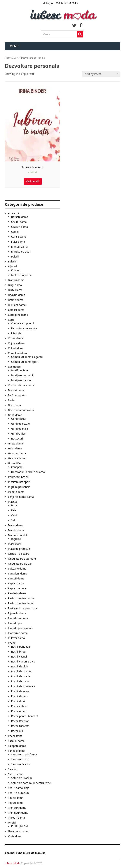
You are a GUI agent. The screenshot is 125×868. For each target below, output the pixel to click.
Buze (14, 505)
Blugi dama (15, 285)
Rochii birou (18, 652)
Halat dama (15, 448)
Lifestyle (16, 333)
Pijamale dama (17, 613)
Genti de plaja (20, 429)
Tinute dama (16, 798)
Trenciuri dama (17, 808)
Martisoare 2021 (21, 252)
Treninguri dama (18, 813)
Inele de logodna (21, 275)
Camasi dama (16, 310)
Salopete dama (17, 746)
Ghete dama (16, 443)
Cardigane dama (18, 315)
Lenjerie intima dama (21, 497)
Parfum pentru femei (21, 603)
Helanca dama (17, 458)
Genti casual (19, 419)
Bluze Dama (15, 290)
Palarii (15, 256)
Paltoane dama (17, 569)
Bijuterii (13, 266)
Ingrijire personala (19, 487)
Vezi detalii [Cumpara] (33, 181)
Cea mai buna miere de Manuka (25, 853)
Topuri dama (16, 803)
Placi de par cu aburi (20, 628)
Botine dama (16, 300)
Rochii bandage (21, 647)
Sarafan (13, 769)
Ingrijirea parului (21, 380)
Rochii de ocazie (21, 676)
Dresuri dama (16, 390)
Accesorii (13, 213)
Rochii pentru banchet (25, 716)
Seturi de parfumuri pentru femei (31, 783)
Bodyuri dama (17, 295)
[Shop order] (101, 74)
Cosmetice (14, 367)
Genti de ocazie (20, 424)
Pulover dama (17, 638)
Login (50, 3)
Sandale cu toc (20, 759)
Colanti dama (16, 348)
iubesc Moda (13, 863)
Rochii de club (20, 666)
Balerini (13, 261)
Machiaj (13, 502)
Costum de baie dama (21, 385)
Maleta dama (16, 530)
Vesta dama (15, 836)
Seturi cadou (16, 774)
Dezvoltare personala (24, 328)
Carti (17, 58)
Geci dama (14, 405)
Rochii (12, 643)
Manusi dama (19, 247)
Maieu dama (16, 525)
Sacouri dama (16, 741)
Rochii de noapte (21, 671)
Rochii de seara (20, 691)
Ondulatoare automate (22, 559)
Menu (14, 46)
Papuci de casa (17, 588)
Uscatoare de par (18, 831)
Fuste (11, 400)
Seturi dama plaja (19, 788)
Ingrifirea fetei (20, 370)
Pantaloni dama (18, 573)
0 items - (69, 3)
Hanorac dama (17, 453)
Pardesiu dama (17, 593)
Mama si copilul (18, 535)
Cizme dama (16, 338)
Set (13, 520)
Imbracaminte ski (19, 477)
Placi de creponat (19, 618)
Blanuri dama (16, 280)
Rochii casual (19, 657)
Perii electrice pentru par (23, 608)
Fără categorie (17, 395)
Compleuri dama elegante (27, 357)
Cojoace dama (17, 343)
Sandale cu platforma (24, 754)
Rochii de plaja (20, 681)
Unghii (12, 823)
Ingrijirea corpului (22, 375)
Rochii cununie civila (23, 661)
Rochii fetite (15, 736)
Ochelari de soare (19, 554)
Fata (14, 510)
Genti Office (18, 434)
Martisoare (15, 544)
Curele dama (19, 237)
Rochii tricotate (20, 726)
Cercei (15, 232)
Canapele (17, 467)
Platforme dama (18, 633)
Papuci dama (16, 583)
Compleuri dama (18, 353)
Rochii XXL (17, 731)
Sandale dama (17, 751)
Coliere (15, 270)
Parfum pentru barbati (22, 598)
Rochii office (19, 711)
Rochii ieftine (19, 706)
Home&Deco (16, 463)
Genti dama (15, 415)
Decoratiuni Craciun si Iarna (28, 472)
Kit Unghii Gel (20, 826)
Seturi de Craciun (22, 778)
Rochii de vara (20, 696)
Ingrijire (16, 539)
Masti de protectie (19, 549)
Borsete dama (20, 217)
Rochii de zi (18, 701)
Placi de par (15, 623)
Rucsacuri (17, 438)
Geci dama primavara (21, 410)
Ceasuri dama (20, 227)
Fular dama (18, 242)
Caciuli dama (19, 222)
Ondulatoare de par (20, 564)
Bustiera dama (17, 305)
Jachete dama (16, 492)
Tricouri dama (17, 818)
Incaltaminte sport (19, 482)
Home (8, 58)
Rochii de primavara (23, 686)
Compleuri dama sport (25, 362)
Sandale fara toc (21, 764)
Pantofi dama (16, 578)
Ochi (14, 515)
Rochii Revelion (20, 721)
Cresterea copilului (22, 323)
